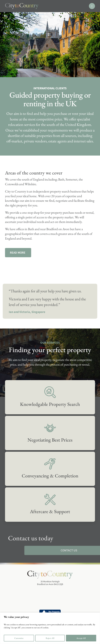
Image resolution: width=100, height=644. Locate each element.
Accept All (81, 638)
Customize (19, 638)
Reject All (50, 638)
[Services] (50, 397)
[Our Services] (18, 253)
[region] (50, 628)
